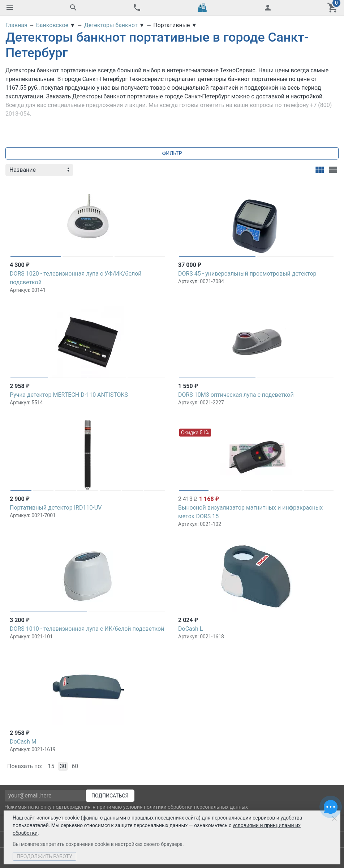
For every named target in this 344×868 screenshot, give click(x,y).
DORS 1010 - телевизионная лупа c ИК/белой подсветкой (87, 629)
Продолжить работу (44, 856)
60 (75, 766)
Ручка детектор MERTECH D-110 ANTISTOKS (69, 395)
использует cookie (58, 818)
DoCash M (23, 742)
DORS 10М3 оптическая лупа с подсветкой (236, 395)
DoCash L (190, 629)
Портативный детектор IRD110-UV (56, 508)
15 (51, 766)
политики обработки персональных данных (196, 807)
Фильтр (172, 153)
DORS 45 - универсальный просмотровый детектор (247, 274)
